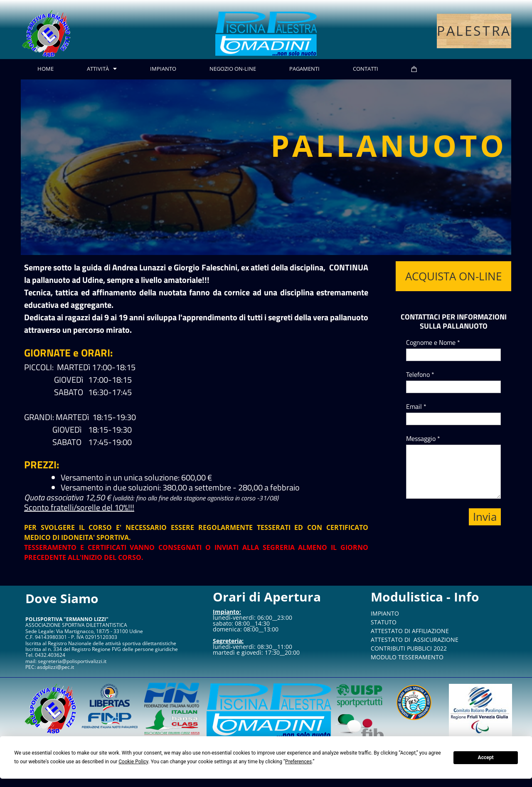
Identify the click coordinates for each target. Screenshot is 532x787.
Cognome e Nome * (433, 342)
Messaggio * (423, 438)
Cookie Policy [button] (133, 762)
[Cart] (414, 69)
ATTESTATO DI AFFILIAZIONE (410, 631)
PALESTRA (474, 31)
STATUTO (384, 622)
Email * (416, 406)
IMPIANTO (385, 613)
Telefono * (420, 374)
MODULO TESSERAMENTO (407, 657)
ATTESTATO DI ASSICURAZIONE (415, 640)
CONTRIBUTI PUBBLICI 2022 (409, 648)
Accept (486, 757)
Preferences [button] (298, 762)
